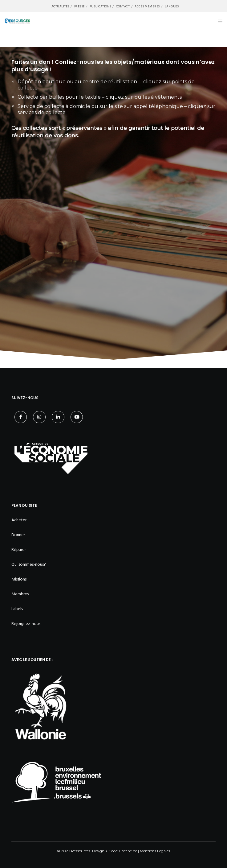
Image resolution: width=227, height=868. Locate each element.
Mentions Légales (155, 851)
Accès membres (147, 6)
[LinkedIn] (58, 417)
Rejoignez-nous (26, 624)
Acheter (19, 520)
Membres (20, 594)
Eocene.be (128, 851)
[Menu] (218, 21)
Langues (172, 6)
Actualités (60, 6)
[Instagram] (39, 417)
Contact (123, 6)
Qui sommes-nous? (29, 564)
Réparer (19, 550)
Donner (18, 535)
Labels (17, 609)
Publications (100, 6)
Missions (19, 579)
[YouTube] (77, 417)
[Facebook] (21, 417)
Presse (79, 6)
